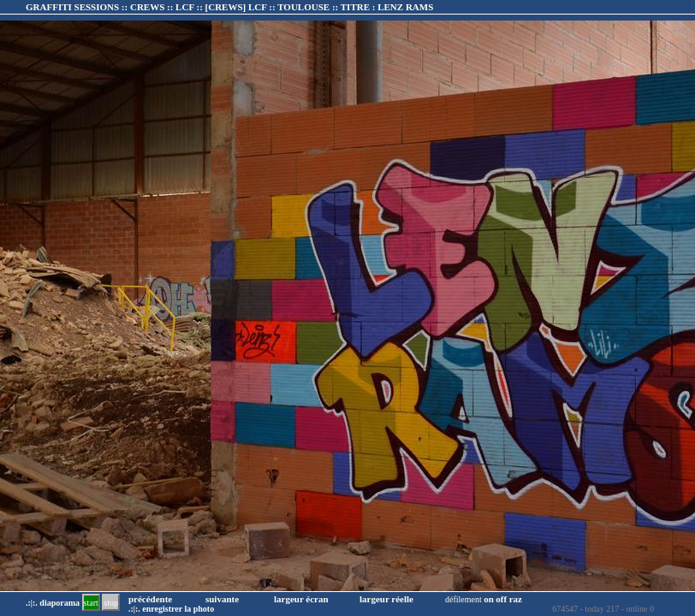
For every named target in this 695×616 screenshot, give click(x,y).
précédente (150, 599)
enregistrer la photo (178, 609)
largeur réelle (386, 599)
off (501, 599)
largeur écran (301, 599)
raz (516, 599)
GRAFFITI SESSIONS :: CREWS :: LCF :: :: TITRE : (229, 7)
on (489, 599)
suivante (222, 599)
